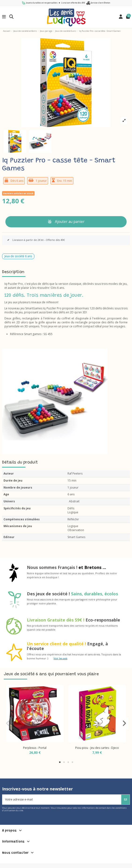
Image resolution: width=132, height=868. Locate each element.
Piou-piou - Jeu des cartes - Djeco (97, 748)
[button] (60, 762)
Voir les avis (60, 658)
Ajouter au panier (66, 221)
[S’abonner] (125, 800)
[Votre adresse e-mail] (62, 800)
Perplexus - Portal (35, 748)
